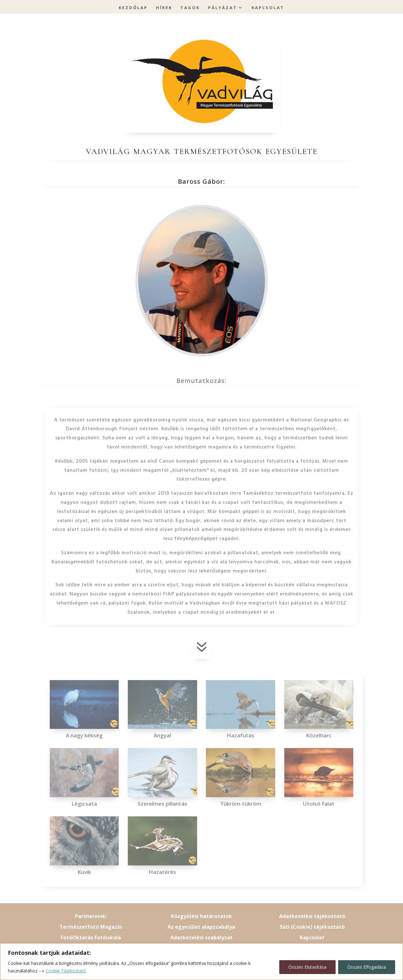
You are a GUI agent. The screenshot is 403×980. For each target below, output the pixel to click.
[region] (201, 962)
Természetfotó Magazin (91, 927)
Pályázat (223, 8)
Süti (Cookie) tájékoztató (312, 927)
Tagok (190, 8)
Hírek (164, 8)
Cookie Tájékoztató (66, 971)
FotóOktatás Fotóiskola (91, 938)
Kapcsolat (268, 8)
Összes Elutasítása (307, 967)
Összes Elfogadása (367, 967)
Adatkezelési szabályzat (201, 938)
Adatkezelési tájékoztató (312, 916)
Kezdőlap (133, 8)
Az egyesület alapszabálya (201, 927)
